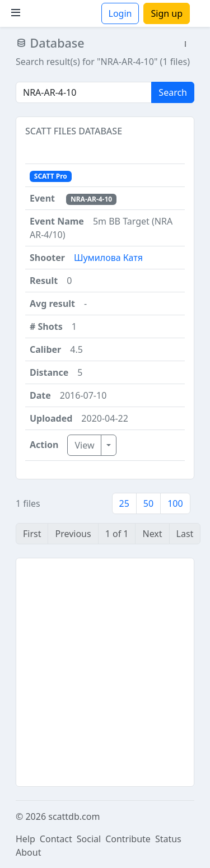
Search (173, 92)
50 (148, 503)
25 (124, 503)
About (28, 852)
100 (175, 503)
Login (120, 13)
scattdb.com (74, 816)
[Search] (84, 92)
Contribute (128, 839)
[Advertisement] (105, 672)
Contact (56, 839)
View (84, 445)
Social (89, 839)
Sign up (167, 13)
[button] (185, 45)
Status (168, 839)
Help (25, 839)
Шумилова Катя (108, 258)
